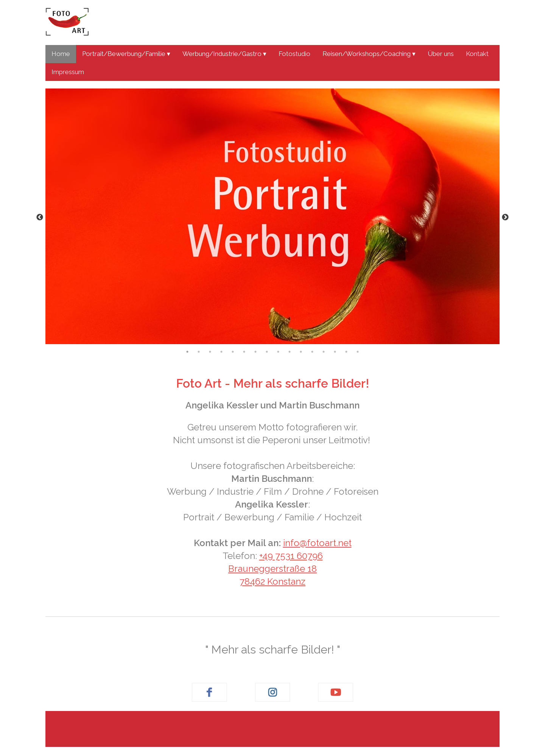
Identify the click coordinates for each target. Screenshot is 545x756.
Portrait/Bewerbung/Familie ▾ (126, 54)
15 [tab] (346, 352)
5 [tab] (233, 352)
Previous (40, 217)
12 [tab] (312, 352)
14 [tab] (335, 352)
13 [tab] (324, 352)
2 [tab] (199, 352)
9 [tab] (278, 352)
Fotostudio (294, 54)
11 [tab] (301, 352)
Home (61, 54)
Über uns (441, 54)
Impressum (68, 72)
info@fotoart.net (317, 543)
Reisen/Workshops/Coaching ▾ (369, 54)
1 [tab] (187, 352)
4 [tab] (221, 352)
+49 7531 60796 (291, 556)
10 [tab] (290, 352)
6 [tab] (244, 352)
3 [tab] (210, 352)
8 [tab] (267, 352)
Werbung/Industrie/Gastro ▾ (224, 54)
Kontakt (477, 54)
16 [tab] (358, 352)
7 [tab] (255, 352)
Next (505, 217)
